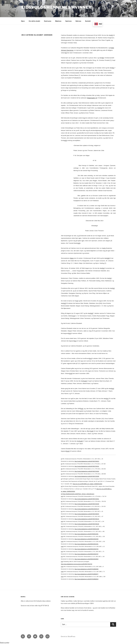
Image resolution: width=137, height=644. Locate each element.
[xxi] (82, 409)
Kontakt (88, 21)
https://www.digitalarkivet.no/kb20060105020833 (86, 559)
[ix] (103, 268)
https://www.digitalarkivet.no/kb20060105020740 (86, 549)
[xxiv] (68, 451)
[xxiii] (81, 441)
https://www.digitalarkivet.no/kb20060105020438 (86, 539)
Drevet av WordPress (68, 636)
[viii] (108, 258)
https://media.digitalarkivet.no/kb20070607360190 (87, 524)
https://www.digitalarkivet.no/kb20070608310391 (86, 534)
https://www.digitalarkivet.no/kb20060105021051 (86, 544)
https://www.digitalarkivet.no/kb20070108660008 (86, 569)
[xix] (113, 388)
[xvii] (71, 373)
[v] (101, 108)
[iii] (103, 58)
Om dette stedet (34, 21)
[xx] (107, 399)
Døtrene (78, 21)
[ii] (66, 53)
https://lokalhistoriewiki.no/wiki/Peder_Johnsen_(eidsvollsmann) (79, 494)
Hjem (23, 21)
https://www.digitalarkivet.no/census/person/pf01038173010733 (77, 564)
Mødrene (58, 21)
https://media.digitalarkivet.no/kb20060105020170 (87, 509)
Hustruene (48, 21)
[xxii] (92, 431)
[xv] (75, 341)
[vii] (79, 243)
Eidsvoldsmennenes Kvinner (57, 7)
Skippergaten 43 (92, 98)
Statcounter (5, 643)
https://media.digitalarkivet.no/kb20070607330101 (87, 466)
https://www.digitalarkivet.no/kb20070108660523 (86, 579)
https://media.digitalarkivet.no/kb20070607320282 (87, 471)
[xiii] (92, 313)
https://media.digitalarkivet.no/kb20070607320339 (87, 504)
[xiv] (70, 333)
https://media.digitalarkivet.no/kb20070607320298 (87, 476)
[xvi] (90, 358)
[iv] (113, 68)
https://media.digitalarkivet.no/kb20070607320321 (87, 499)
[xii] (65, 303)
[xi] (114, 288)
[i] (112, 35)
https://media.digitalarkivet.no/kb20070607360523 (87, 461)
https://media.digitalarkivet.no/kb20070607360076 (87, 514)
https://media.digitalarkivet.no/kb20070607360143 (87, 519)
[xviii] (85, 381)
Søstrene (68, 21)
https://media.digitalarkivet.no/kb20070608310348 (87, 529)
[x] (110, 278)
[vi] (66, 140)
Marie (72, 258)
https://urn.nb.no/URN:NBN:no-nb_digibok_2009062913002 (87, 484)
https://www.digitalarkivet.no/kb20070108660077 (86, 574)
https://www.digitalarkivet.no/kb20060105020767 (86, 554)
